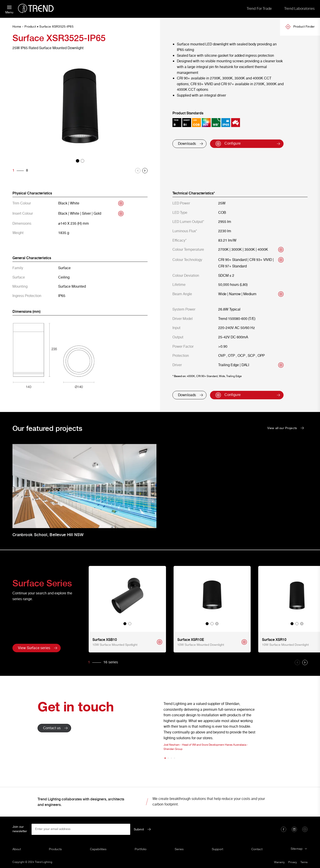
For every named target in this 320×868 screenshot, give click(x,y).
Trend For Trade (259, 9)
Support (217, 849)
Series (179, 849)
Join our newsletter (20, 829)
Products (55, 849)
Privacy (293, 862)
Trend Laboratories (299, 9)
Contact (257, 849)
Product (30, 27)
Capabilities (98, 849)
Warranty (279, 862)
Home (17, 27)
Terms (304, 862)
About (17, 849)
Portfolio (141, 849)
